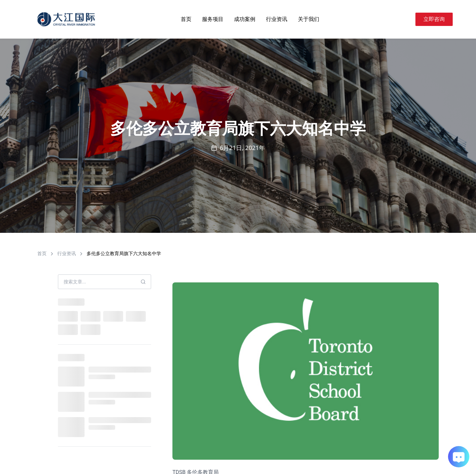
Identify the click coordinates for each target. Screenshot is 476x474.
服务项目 (213, 19)
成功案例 (245, 19)
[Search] (407, 19)
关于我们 (309, 19)
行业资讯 (277, 19)
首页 (186, 19)
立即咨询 (434, 19)
